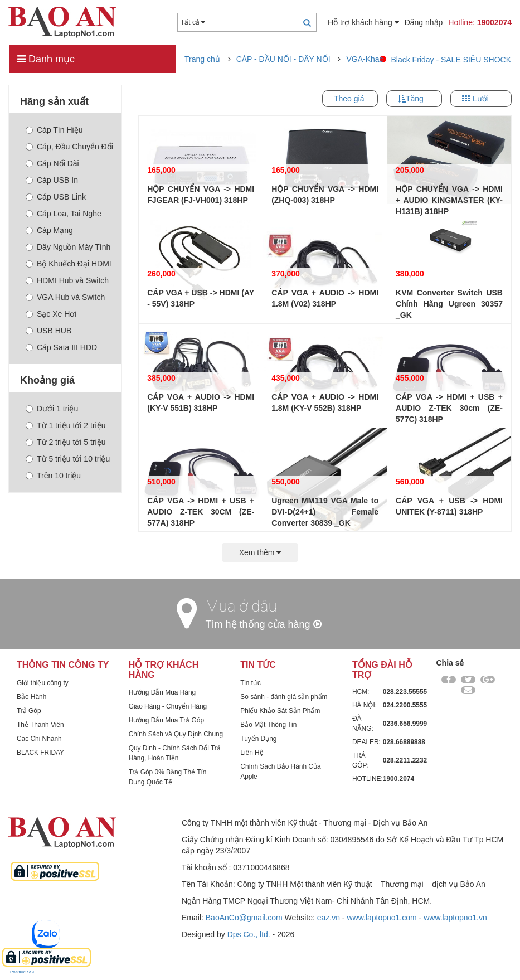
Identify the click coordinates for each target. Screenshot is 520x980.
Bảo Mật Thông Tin (268, 725)
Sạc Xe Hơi (51, 314)
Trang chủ (202, 59)
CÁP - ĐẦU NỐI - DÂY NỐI (283, 59)
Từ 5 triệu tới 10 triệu (68, 459)
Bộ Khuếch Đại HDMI (69, 264)
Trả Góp (29, 711)
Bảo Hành (31, 697)
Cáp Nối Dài (52, 163)
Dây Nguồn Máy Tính (68, 247)
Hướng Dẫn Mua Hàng (162, 692)
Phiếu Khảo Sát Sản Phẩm (280, 711)
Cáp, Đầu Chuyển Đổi (69, 147)
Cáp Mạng (49, 230)
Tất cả (193, 22)
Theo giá (349, 99)
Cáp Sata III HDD (61, 347)
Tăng (415, 99)
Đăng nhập (424, 22)
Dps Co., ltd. (249, 934)
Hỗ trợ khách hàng (363, 22)
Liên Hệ (252, 753)
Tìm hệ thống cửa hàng (264, 624)
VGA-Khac (365, 59)
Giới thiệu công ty (43, 683)
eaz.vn (329, 918)
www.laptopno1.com (382, 918)
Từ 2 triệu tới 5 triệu (65, 442)
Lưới (481, 99)
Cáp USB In (52, 180)
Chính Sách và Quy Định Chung (176, 734)
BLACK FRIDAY (40, 753)
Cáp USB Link (56, 197)
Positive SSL (23, 972)
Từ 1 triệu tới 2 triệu (65, 425)
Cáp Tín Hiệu (54, 130)
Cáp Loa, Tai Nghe (64, 214)
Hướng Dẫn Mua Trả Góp (166, 720)
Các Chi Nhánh (39, 739)
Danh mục (46, 59)
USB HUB (48, 331)
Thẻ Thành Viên (40, 725)
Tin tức (251, 683)
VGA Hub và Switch (65, 297)
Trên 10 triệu (53, 476)
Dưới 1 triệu (52, 409)
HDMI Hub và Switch (67, 280)
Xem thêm (260, 552)
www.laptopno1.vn (455, 918)
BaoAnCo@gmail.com (244, 918)
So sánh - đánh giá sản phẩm (284, 697)
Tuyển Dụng (258, 739)
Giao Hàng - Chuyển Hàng (168, 706)
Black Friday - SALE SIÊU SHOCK (451, 60)
